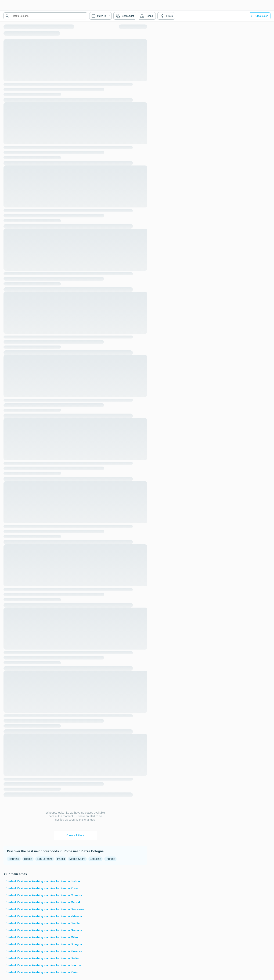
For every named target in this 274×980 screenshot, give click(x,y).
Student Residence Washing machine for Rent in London (43, 965)
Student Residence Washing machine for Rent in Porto (42, 888)
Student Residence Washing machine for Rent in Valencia (44, 916)
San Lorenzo (45, 859)
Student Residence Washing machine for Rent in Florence (44, 951)
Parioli (61, 859)
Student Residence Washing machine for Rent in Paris (42, 972)
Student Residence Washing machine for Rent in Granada (44, 930)
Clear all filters (75, 835)
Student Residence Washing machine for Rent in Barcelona (45, 909)
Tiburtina (14, 859)
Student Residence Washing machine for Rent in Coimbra (44, 895)
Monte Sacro (77, 859)
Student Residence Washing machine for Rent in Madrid (43, 902)
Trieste (28, 859)
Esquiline (95, 859)
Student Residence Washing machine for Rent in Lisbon (43, 881)
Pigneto (110, 859)
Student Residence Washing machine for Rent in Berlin (42, 958)
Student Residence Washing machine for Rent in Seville (43, 923)
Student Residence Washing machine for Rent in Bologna (44, 944)
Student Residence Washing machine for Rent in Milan (42, 937)
